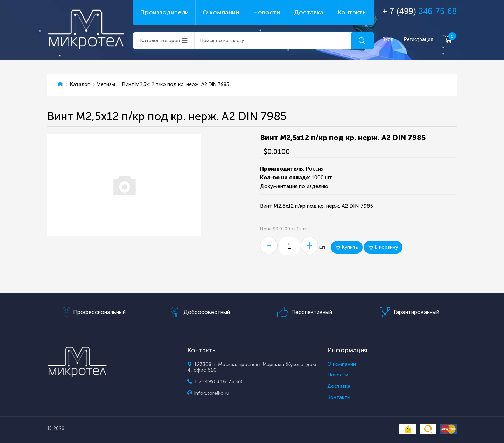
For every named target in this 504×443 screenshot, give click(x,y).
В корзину (383, 247)
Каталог (80, 85)
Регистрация (419, 39)
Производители (164, 12)
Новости (267, 12)
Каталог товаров (160, 40)
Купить (347, 247)
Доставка (309, 12)
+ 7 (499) (419, 11)
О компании (221, 12)
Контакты (352, 12)
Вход (388, 39)
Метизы (106, 85)
